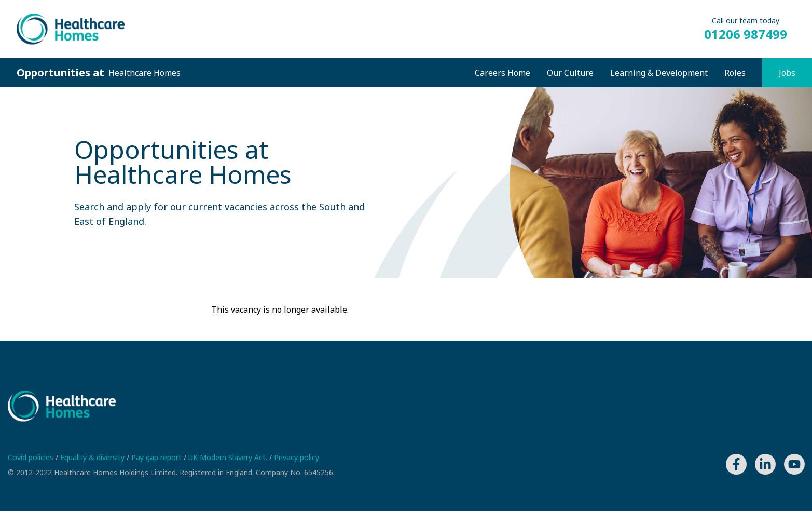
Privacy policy (297, 457)
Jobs (787, 73)
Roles (735, 73)
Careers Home (503, 73)
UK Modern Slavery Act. (229, 457)
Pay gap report (157, 457)
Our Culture (570, 73)
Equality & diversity (93, 457)
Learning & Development (659, 73)
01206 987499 (746, 34)
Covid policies (32, 457)
